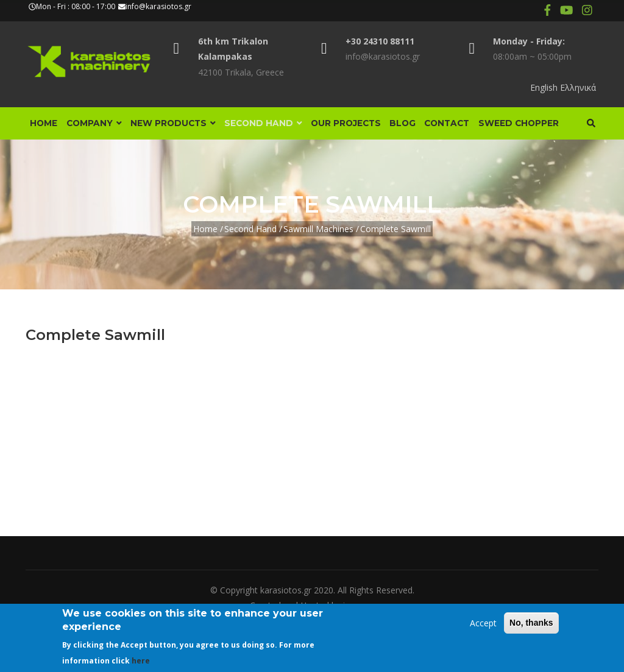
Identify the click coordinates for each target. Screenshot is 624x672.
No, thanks (531, 623)
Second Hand (280, 127)
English (544, 87)
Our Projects (367, 127)
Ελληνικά (578, 87)
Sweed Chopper (73, 166)
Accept (483, 623)
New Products (184, 127)
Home (46, 127)
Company (100, 127)
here (141, 661)
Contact (479, 127)
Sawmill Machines (318, 276)
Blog (429, 127)
